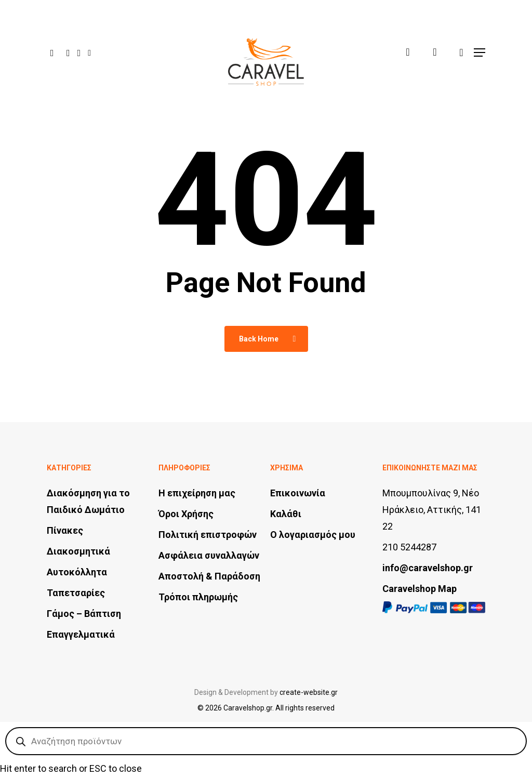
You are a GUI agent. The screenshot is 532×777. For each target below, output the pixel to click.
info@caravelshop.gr (428, 568)
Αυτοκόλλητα (77, 572)
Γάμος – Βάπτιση (84, 614)
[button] (480, 45)
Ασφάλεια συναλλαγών (209, 555)
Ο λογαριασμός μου (313, 535)
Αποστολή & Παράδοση (209, 576)
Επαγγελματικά (81, 634)
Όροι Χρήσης (186, 514)
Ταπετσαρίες (76, 593)
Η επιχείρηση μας (197, 493)
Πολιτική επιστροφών (208, 535)
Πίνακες (65, 530)
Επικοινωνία (298, 493)
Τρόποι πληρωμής (198, 597)
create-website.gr (309, 692)
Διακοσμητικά (78, 551)
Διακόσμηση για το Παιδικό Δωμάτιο (88, 501)
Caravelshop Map (420, 589)
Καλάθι (286, 514)
